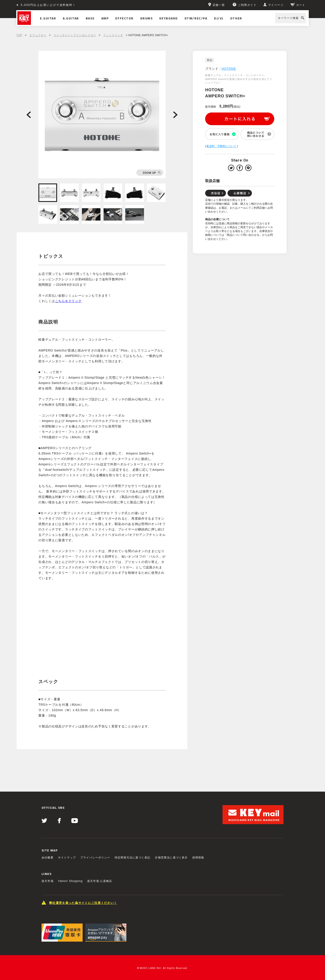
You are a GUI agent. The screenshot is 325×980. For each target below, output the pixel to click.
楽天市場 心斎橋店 (100, 881)
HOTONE (229, 69)
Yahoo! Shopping (70, 881)
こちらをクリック (68, 301)
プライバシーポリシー (95, 858)
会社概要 (48, 858)
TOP (19, 35)
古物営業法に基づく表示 (171, 858)
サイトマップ (67, 858)
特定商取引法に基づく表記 (132, 858)
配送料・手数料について (221, 146)
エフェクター (38, 35)
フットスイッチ (113, 35)
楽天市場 (48, 881)
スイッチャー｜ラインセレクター (75, 35)
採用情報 (198, 858)
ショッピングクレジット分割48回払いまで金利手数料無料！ (65, 5)
